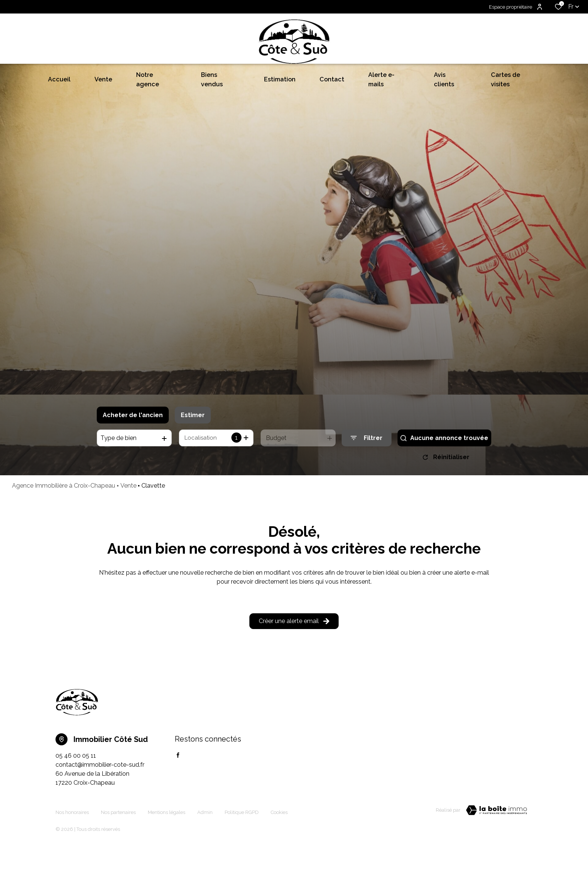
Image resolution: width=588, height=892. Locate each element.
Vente (128, 534)
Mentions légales (166, 857)
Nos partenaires (118, 857)
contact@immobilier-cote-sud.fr (100, 813)
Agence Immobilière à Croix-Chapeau (64, 534)
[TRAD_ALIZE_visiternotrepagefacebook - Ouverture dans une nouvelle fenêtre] (178, 803)
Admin (205, 857)
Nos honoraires (72, 857)
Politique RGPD (242, 857)
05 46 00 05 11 (76, 804)
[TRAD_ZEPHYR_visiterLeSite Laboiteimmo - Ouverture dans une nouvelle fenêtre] (496, 859)
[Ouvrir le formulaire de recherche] (367, 484)
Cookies (279, 857)
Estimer (193, 460)
